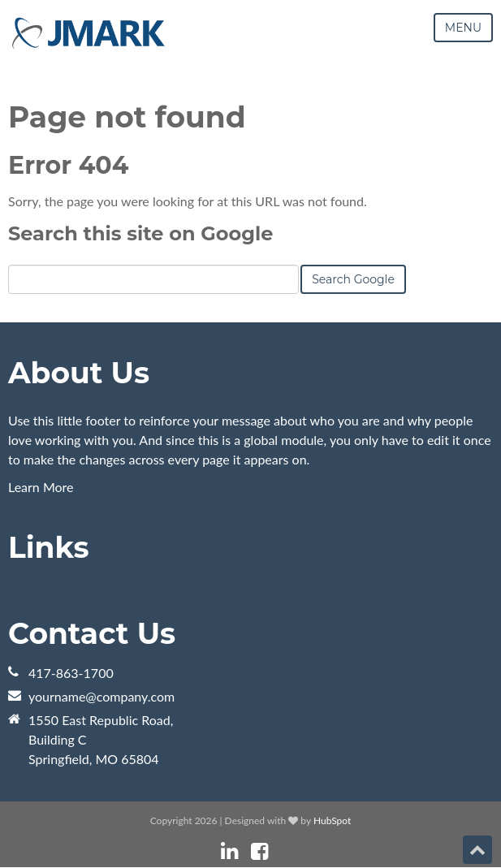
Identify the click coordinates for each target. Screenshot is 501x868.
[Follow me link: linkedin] (229, 851)
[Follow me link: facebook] (259, 851)
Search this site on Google (140, 233)
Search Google (353, 279)
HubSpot (332, 820)
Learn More (41, 487)
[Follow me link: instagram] (281, 851)
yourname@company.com (101, 696)
